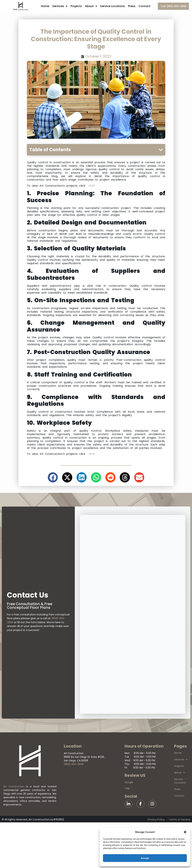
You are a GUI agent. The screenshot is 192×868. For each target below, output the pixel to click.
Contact (144, 6)
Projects (76, 6)
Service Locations (113, 6)
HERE (92, 186)
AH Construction (14, 786)
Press (132, 6)
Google (129, 782)
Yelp (127, 788)
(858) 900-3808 (74, 764)
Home (45, 6)
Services (60, 6)
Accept (145, 858)
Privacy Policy (156, 819)
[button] (185, 832)
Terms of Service (179, 819)
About (91, 6)
